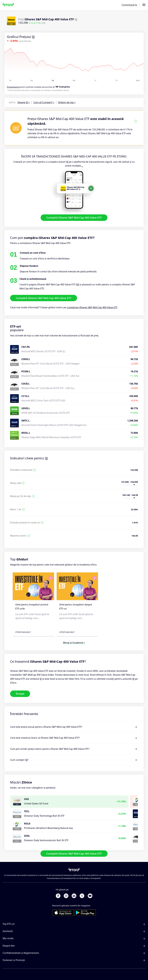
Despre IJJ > (24, 102)
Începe (20, 694)
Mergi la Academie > (74, 643)
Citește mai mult (23, 632)
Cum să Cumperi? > (44, 102)
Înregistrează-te (13, 87)
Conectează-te (129, 5)
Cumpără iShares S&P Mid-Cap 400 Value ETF (74, 218)
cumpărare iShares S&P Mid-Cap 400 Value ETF (92, 307)
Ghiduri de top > (67, 102)
